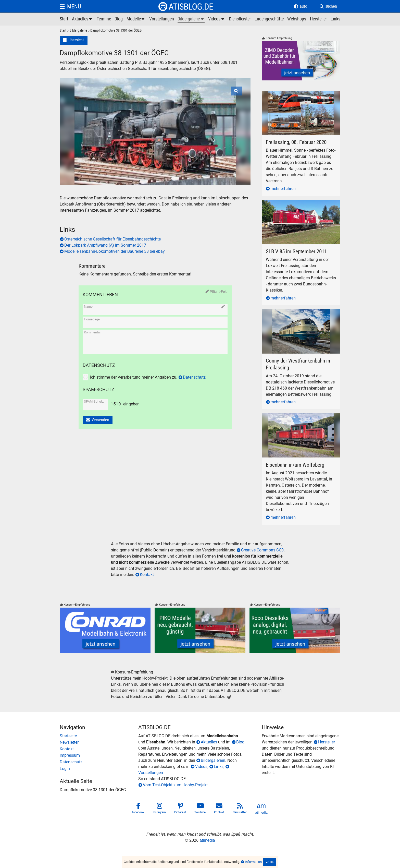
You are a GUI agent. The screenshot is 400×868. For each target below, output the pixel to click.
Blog (240, 742)
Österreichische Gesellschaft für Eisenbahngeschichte (112, 239)
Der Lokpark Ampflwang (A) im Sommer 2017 (105, 245)
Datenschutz (194, 377)
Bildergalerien (213, 760)
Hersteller (327, 742)
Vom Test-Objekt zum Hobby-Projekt (175, 785)
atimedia (207, 840)
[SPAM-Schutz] (95, 407)
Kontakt (147, 575)
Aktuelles (209, 742)
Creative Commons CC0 (262, 550)
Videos (201, 767)
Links (219, 767)
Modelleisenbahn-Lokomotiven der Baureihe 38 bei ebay (115, 251)
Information (253, 862)
